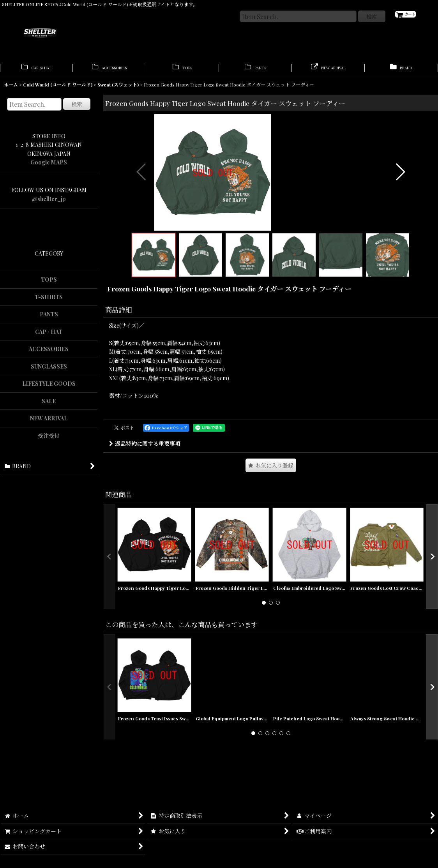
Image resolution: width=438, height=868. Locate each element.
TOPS (49, 283)
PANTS (49, 318)
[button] (142, 234)
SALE (49, 405)
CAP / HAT (49, 336)
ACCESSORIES (49, 353)
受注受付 (49, 440)
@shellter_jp (49, 203)
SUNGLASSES (49, 370)
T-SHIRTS (49, 301)
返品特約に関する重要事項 (145, 564)
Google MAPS (49, 166)
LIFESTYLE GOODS (49, 387)
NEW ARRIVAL (49, 422)
